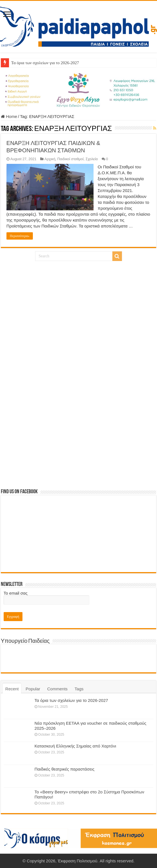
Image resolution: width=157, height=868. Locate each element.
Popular (33, 689)
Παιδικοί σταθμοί (70, 159)
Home (9, 116)
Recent (12, 689)
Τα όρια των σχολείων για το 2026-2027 (45, 63)
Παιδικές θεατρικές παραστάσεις (64, 769)
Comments (57, 689)
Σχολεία (92, 159)
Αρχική (50, 159)
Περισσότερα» (20, 236)
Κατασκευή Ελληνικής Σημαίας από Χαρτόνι (75, 746)
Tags (79, 689)
